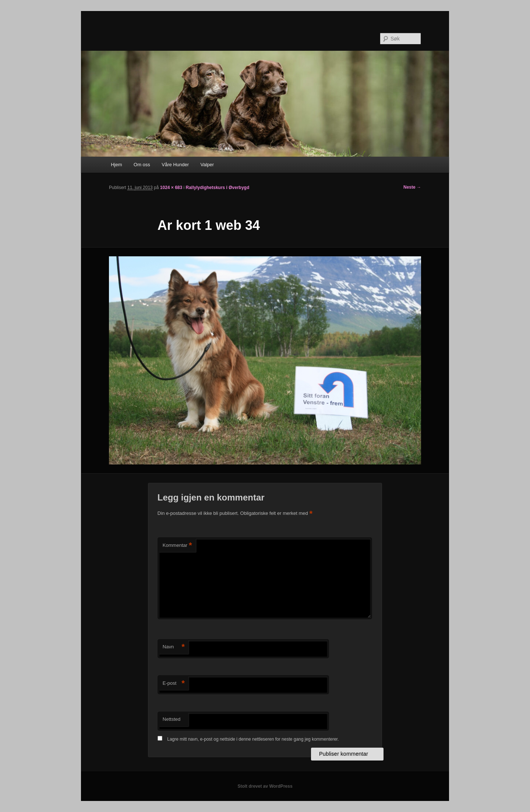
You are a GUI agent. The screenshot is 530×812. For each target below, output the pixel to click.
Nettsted (172, 719)
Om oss (142, 165)
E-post (174, 683)
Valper (207, 165)
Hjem (116, 165)
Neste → (412, 187)
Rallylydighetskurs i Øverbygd (218, 188)
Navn (174, 647)
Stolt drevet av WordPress (265, 786)
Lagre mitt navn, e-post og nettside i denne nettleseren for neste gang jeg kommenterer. (253, 739)
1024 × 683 (171, 188)
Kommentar (177, 546)
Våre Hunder (175, 165)
